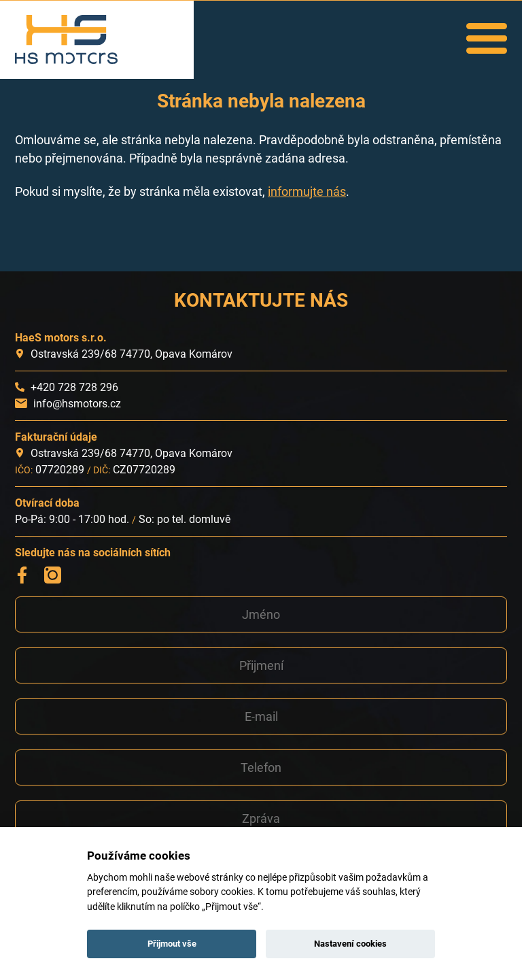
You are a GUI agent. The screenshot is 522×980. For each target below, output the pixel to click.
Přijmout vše (172, 944)
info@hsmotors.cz (77, 404)
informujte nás (307, 191)
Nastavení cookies (350, 944)
